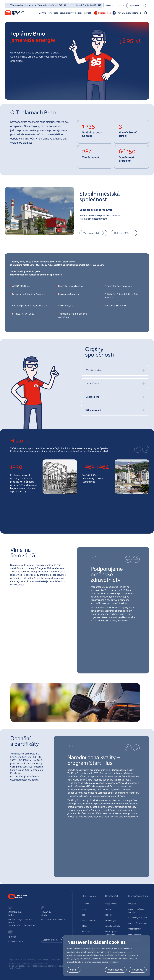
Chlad (84, 926)
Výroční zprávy (134, 929)
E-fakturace (87, 932)
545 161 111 (64, 5)
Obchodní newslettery (138, 923)
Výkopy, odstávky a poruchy (136, 911)
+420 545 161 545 (48, 920)
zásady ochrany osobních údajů (32, 966)
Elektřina (86, 904)
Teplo (84, 915)
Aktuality (132, 904)
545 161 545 (96, 5)
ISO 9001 (22, 757)
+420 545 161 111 (16, 925)
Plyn (84, 909)
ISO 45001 (24, 760)
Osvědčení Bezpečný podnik (24, 780)
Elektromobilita (88, 920)
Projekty (109, 915)
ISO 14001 (33, 757)
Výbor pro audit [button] (93, 410)
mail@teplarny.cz (16, 941)
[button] (138, 449)
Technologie (110, 920)
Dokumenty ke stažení (138, 918)
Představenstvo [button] (93, 370)
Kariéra (108, 909)
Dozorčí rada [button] (92, 384)
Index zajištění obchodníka (111, 933)
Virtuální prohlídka (113, 926)
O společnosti (111, 904)
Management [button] (92, 397)
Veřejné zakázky (135, 934)
